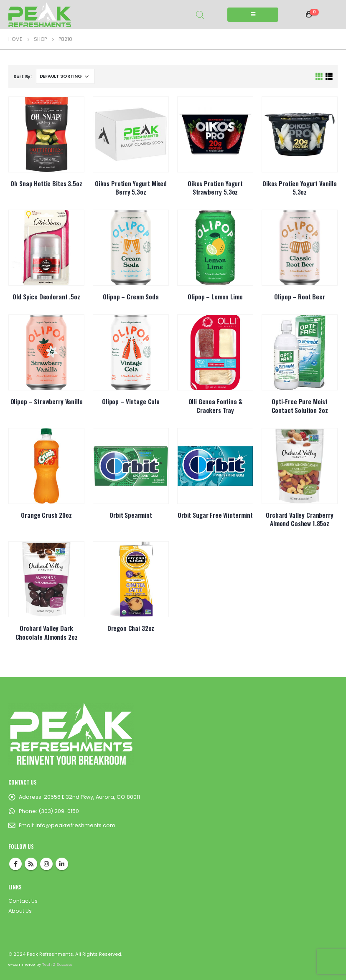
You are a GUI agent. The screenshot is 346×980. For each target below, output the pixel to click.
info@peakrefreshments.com (75, 825)
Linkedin (62, 864)
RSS (31, 864)
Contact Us (23, 901)
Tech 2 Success (57, 964)
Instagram (46, 864)
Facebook (15, 864)
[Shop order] (65, 76)
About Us (20, 911)
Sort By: (23, 76)
